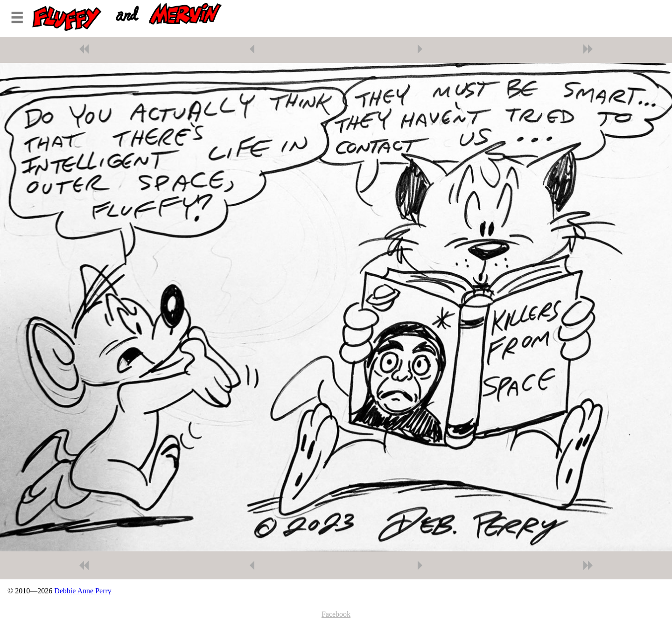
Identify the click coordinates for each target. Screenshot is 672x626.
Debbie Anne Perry (83, 591)
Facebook (336, 614)
